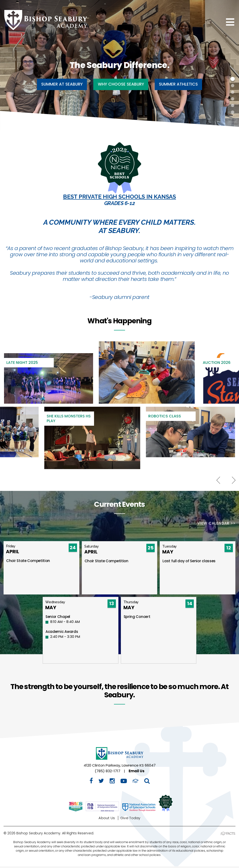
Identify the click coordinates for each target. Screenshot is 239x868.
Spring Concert (137, 618)
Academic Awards (62, 633)
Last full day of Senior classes (189, 563)
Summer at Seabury (57, 84)
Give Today (130, 820)
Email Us (137, 773)
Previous (218, 481)
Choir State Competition (28, 562)
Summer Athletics (183, 84)
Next (234, 481)
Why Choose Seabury (121, 84)
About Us (107, 820)
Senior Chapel (58, 618)
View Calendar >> (216, 524)
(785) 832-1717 (108, 773)
